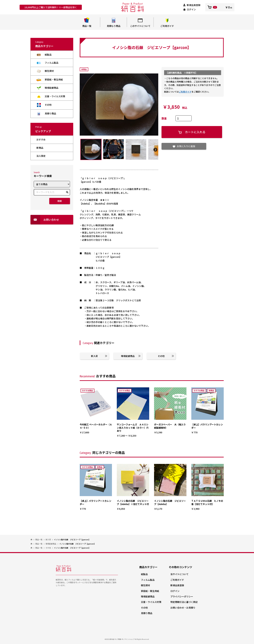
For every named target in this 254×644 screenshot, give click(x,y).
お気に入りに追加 (184, 146)
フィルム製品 (47, 63)
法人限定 (41, 156)
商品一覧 (87, 22)
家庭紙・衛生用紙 (50, 80)
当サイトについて (179, 574)
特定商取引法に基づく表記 (184, 602)
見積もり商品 (113, 22)
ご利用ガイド (167, 22)
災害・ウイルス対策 (51, 96)
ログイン (190, 9)
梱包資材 (45, 71)
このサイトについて (140, 22)
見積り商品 (46, 114)
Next (155, 150)
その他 (44, 105)
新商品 (40, 148)
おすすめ (41, 139)
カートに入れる (192, 132)
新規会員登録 (192, 5)
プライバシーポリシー (182, 596)
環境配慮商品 (47, 88)
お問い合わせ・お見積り (183, 608)
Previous (83, 150)
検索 (60, 201)
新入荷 (99, 356)
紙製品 (44, 55)
